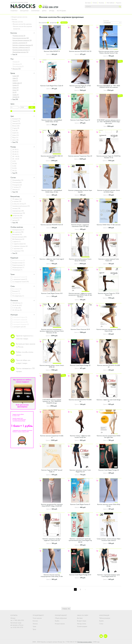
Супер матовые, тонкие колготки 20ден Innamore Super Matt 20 (109, 540)
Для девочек (17, 64)
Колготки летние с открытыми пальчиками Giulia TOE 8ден (80, 225)
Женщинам (24, 11)
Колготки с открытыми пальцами (23, 45)
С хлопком (17, 187)
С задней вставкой (19, 244)
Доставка (88, 3)
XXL (15, 171)
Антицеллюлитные (19, 260)
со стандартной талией (21, 282)
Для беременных (18, 239)
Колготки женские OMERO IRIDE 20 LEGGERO (52, 157)
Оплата (95, 3)
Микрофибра (18, 180)
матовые (16, 208)
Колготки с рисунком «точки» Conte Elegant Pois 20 (80, 471)
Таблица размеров (105, 618)
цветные (16, 220)
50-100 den (17, 310)
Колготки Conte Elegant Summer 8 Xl (52, 293)
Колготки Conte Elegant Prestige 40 (109, 470)
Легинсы (35, 624)
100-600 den (17, 303)
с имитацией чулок (19, 327)
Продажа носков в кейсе (85, 642)
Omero (16, 88)
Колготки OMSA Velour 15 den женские (109, 225)
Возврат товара (82, 621)
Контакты (101, 3)
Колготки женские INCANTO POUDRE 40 (109, 366)
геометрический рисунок (21, 206)
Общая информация (61, 618)
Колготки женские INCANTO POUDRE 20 (80, 401)
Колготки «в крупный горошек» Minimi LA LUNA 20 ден (109, 191)
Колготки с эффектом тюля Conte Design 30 (109, 401)
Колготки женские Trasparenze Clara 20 (80, 156)
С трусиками (18, 248)
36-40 (15, 152)
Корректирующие (19, 265)
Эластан (16, 189)
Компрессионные (19, 263)
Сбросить (64, 23)
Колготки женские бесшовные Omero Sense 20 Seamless (80, 260)
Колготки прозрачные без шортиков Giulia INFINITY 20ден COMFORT (52, 505)
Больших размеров (20, 237)
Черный (16, 121)
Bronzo (16, 126)
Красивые (16, 294)
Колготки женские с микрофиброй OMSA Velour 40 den (52, 121)
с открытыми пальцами (20, 246)
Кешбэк (57, 621)
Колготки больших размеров (22, 40)
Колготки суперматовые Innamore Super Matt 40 (80, 191)
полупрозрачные (19, 213)
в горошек (17, 201)
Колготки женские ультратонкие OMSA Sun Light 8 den (109, 437)
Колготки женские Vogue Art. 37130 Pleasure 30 (109, 294)
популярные (107, 23)
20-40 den (17, 305)
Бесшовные (17, 234)
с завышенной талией (20, 277)
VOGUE (16, 97)
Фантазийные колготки (20, 52)
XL (15, 168)
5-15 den (17, 308)
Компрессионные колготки (21, 50)
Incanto (16, 85)
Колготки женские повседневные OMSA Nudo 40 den (109, 330)
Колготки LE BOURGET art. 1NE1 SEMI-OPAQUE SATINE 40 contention (109, 86)
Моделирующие (18, 267)
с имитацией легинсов (20, 322)
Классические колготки (21, 38)
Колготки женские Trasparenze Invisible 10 (52, 437)
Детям (44, 11)
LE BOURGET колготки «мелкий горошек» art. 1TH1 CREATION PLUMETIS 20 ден (52, 401)
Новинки (14, 11)
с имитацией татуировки (21, 324)
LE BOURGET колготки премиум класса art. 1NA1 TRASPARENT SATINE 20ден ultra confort (109, 122)
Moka (16, 135)
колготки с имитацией (20, 43)
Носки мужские (37, 618)
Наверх (65, 609)
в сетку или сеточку (19, 204)
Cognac (16, 128)
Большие (16, 291)
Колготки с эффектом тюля (21, 47)
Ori (15, 92)
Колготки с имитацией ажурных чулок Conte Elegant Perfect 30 (109, 576)
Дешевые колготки (19, 36)
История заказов (60, 624)
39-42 (15, 154)
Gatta (15, 78)
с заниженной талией (20, 279)
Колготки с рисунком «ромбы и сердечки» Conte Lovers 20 (52, 540)
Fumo (15, 130)
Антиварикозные (18, 230)
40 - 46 (16, 156)
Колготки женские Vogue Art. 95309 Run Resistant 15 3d (109, 157)
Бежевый (17, 119)
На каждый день (18, 296)
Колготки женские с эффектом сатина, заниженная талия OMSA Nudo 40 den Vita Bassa (80, 295)
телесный (17, 123)
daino (15, 140)
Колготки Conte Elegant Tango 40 (80, 120)
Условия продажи (82, 626)
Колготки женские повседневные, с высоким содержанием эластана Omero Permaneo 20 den (52, 331)
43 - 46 (16, 159)
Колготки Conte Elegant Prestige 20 (80, 365)
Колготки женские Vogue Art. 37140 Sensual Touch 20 (80, 86)
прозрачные (17, 215)
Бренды (52, 11)
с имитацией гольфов (20, 320)
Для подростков (18, 66)
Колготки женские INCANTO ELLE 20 (80, 51)
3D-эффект (17, 199)
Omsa (16, 90)
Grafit (15, 133)
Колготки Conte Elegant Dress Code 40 (52, 86)
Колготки (35, 621)
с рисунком (17, 218)
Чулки (34, 626)
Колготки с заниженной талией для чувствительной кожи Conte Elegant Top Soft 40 (80, 540)
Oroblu (16, 95)
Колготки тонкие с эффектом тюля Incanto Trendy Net (80, 437)
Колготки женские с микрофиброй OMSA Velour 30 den (52, 191)
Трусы (34, 629)
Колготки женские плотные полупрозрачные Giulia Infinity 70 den (52, 576)
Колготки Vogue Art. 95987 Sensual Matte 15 (52, 471)
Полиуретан (17, 185)
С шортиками (18, 251)
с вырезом (17, 241)
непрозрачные (18, 211)
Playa (15, 138)
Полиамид (17, 182)
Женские (17, 69)
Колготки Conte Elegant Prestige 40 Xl (80, 575)
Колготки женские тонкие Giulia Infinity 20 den (109, 505)
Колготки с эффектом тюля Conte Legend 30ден (52, 260)
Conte (16, 76)
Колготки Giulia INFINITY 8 (52, 51)
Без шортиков (18, 232)
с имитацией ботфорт (20, 317)
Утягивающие (17, 270)
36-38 (15, 149)
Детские (16, 62)
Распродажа (61, 11)
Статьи (101, 624)
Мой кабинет (110, 3)
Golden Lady (17, 83)
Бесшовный (17, 289)
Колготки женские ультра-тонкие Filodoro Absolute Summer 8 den (109, 52)
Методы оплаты (82, 624)
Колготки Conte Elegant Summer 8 (80, 504)
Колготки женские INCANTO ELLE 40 (52, 225)
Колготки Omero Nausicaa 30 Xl (80, 329)
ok (32, 107)
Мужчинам (35, 11)
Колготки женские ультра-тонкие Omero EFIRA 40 (52, 366)
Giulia (15, 80)
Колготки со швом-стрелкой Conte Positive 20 (109, 260)
